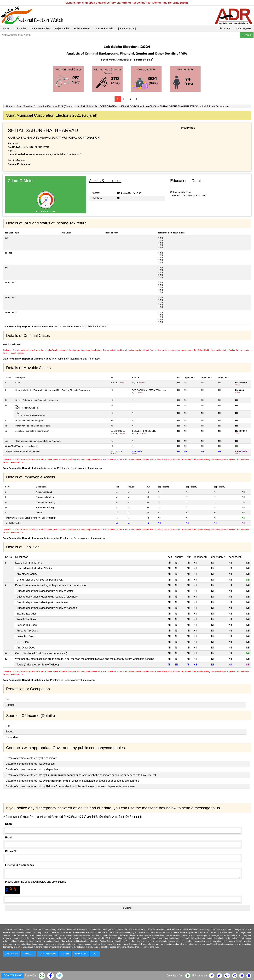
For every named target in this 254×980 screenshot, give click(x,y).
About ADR (225, 28)
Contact (65, 954)
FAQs (95, 954)
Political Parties (83, 28)
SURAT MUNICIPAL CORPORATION (97, 106)
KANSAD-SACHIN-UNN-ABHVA (139, 106)
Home (6, 28)
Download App (175, 976)
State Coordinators (48, 954)
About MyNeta (244, 28)
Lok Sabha (20, 28)
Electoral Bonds (104, 28)
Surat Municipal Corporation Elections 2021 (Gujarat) (45, 106)
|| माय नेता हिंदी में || (127, 28)
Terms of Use (81, 954)
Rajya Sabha (62, 28)
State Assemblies (41, 28)
